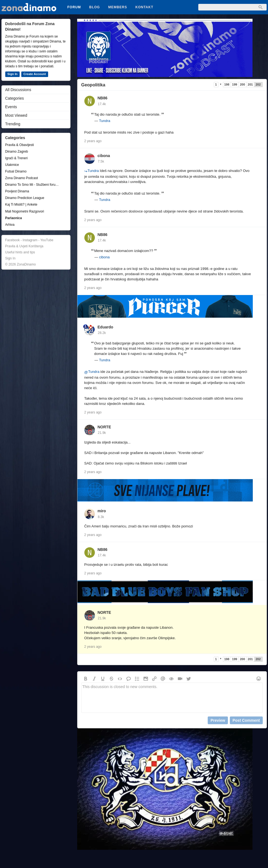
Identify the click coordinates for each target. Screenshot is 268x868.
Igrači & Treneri (16, 158)
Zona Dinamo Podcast (22, 178)
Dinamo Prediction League (25, 198)
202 (258, 84)
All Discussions (18, 90)
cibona (104, 156)
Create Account (35, 74)
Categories (15, 98)
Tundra (105, 121)
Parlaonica (14, 218)
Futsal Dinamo (16, 171)
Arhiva (10, 225)
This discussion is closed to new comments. (172, 698)
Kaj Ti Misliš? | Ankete (21, 205)
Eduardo (106, 327)
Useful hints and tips (20, 252)
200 (242, 84)
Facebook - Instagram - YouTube (29, 240)
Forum (74, 7)
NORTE (104, 427)
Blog (95, 7)
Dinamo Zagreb (17, 152)
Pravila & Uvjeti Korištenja (24, 246)
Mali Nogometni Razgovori (25, 211)
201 (250, 84)
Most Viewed (16, 115)
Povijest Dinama (17, 191)
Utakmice (12, 165)
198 (227, 84)
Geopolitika (93, 85)
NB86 (103, 98)
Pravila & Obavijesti (20, 145)
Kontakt (145, 7)
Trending (13, 124)
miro (102, 511)
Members (118, 7)
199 (235, 84)
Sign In (13, 74)
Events (11, 107)
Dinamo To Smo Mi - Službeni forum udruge (33, 185)
